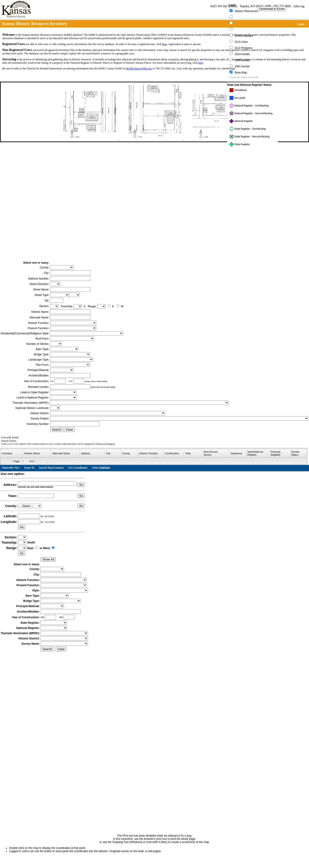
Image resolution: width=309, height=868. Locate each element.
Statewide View (11, 468)
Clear (69, 430)
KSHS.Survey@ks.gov (139, 68)
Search (57, 430)
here (165, 44)
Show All (48, 559)
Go (81, 485)
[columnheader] (12, 453)
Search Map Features (51, 468)
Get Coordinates (78, 468)
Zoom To (29, 468)
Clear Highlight (101, 468)
